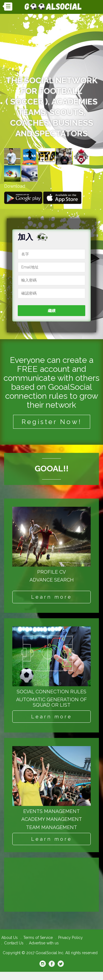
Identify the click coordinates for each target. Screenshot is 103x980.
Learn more (52, 597)
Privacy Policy (70, 938)
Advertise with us (44, 943)
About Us (10, 938)
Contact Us (14, 943)
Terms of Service (38, 938)
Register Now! (52, 422)
